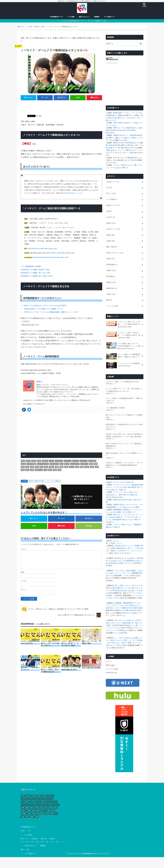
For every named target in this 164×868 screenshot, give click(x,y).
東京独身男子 (118, 520)
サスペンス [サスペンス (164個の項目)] (68, 461)
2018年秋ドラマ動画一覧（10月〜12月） (37, 276)
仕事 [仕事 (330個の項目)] (91, 464)
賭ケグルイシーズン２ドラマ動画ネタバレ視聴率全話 (124, 416)
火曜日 (110, 241)
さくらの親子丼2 (121, 633)
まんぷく (116, 541)
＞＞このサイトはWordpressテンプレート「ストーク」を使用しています (83, 21)
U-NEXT (111, 217)
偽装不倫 (130, 128)
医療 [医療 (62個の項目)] (96, 464)
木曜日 (111, 270)
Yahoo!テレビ (74, 193)
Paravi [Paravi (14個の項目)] (28, 461)
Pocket (39, 116)
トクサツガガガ (124, 605)
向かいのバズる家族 (131, 507)
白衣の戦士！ (129, 500)
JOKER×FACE (120, 546)
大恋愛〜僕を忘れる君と (133, 610)
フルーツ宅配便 (121, 608)
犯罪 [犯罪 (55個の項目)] (50, 470)
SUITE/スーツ (124, 551)
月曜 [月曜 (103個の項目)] (92, 467)
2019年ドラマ (113, 229)
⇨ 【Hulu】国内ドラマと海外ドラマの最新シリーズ (42, 309)
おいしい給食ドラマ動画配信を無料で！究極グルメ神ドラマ (124, 356)
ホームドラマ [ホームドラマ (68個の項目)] (75, 464)
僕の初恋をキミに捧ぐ (131, 625)
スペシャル (112, 306)
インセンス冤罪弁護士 (123, 623)
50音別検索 (112, 264)
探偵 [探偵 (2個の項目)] (61, 467)
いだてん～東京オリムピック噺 (125, 165)
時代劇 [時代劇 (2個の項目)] (87, 467)
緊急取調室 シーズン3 (116, 507)
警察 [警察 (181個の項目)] (55, 470)
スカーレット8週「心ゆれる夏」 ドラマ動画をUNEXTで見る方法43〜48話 (123, 335)
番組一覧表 (112, 247)
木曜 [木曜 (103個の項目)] (97, 467)
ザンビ (117, 570)
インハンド (133, 510)
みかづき (118, 620)
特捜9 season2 (118, 500)
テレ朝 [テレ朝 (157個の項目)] (23, 464)
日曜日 (25, 481)
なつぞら (116, 482)
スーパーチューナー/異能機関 (127, 573)
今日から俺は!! (122, 645)
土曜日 (111, 294)
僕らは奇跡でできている (123, 563)
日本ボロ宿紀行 (133, 608)
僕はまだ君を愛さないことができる (121, 118)
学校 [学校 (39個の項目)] (41, 467)
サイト (23, 589)
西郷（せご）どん (135, 643)
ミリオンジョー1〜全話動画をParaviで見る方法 (123, 365)
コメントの (112, 669)
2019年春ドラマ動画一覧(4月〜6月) (35, 270)
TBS (32, 481)
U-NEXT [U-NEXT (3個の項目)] (45, 461)
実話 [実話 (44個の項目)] (46, 467)
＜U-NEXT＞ (26, 321)
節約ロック (115, 551)
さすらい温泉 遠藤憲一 (129, 570)
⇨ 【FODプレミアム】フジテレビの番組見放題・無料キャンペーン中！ (50, 312)
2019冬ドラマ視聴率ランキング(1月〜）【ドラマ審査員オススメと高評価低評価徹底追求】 (124, 464)
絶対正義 (118, 625)
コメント (24, 549)
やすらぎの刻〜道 (127, 482)
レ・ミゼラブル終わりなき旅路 (126, 638)
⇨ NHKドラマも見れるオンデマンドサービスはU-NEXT (44, 306)
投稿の (110, 665)
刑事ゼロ (120, 588)
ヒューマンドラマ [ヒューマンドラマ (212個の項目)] (43, 464)
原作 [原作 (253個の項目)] (23, 467)
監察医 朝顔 (117, 113)
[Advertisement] (61, 106)
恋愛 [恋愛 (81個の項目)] (57, 467)
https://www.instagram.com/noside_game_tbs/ (51, 257)
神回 (59, 481)
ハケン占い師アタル (131, 588)
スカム (114, 125)
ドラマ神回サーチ (109, 17)
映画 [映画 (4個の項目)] (81, 467)
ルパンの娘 (122, 138)
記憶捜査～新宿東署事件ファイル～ (128, 603)
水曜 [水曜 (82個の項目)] (32, 470)
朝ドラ (111, 193)
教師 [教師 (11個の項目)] (66, 467)
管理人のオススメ (84, 17)
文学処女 (109, 565)
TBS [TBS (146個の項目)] (39, 461)
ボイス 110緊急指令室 (128, 157)
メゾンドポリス (112, 605)
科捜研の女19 (118, 135)
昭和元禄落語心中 (116, 610)
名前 (23, 572)
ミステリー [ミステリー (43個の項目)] (84, 464)
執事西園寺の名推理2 (121, 510)
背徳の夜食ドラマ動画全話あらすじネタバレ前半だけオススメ (124, 426)
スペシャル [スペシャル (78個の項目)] (84, 461)
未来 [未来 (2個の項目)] (23, 470)
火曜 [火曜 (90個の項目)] (45, 470)
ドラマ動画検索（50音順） (32, 266)
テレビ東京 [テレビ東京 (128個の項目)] (92, 461)
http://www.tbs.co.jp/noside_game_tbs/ (42, 248)
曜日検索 (111, 276)
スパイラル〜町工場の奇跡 (124, 487)
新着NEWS (112, 288)
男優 (22, 849)
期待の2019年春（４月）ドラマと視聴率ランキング (124, 454)
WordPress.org (111, 672)
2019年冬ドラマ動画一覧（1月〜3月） (36, 273)
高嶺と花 (123, 490)
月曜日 (110, 235)
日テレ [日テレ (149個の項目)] (71, 467)
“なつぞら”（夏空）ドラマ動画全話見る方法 (122, 382)
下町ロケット (111, 645)
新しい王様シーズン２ (114, 543)
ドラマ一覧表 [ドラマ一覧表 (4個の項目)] (31, 464)
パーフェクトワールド (121, 492)
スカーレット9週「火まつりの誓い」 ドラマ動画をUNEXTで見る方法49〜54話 (123, 324)
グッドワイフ (131, 640)
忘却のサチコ (126, 613)
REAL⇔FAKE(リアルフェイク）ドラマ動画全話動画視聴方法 (124, 445)
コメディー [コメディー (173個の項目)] (59, 461)
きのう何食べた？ (129, 512)
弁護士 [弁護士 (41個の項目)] (51, 467)
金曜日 (111, 282)
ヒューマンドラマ (49, 481)
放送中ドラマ (113, 205)
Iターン (126, 153)
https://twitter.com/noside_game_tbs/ (60, 253)
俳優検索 (97, 17)
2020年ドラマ (113, 182)
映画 (109, 300)
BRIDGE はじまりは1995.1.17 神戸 (128, 558)
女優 (109, 211)
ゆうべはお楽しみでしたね (116, 560)
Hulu (109, 187)
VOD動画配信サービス (56, 17)
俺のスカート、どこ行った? (123, 514)
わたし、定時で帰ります (121, 495)
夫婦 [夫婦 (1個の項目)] (32, 467)
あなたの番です (122, 167)
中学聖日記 (137, 563)
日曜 (38, 481)
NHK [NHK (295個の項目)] (23, 461)
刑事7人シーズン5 (120, 128)
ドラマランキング (112, 63)
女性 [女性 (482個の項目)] (37, 467)
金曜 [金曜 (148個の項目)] (59, 470)
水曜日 (110, 259)
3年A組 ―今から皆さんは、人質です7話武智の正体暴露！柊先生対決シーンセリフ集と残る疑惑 (124, 435)
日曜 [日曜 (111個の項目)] (77, 467)
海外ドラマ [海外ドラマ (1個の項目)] (39, 470)
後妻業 (129, 560)
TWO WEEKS (118, 123)
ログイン (109, 661)
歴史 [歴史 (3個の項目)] (27, 470)
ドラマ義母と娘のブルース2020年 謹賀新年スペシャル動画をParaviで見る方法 (123, 346)
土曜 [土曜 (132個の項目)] (27, 467)
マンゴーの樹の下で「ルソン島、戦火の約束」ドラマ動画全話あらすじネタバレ (124, 390)
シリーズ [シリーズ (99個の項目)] (76, 461)
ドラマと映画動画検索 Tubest (87, 854)
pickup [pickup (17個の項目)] (34, 461)
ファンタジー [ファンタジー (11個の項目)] (54, 464)
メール (24, 581)
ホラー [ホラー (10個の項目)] (67, 464)
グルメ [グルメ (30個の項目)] (51, 461)
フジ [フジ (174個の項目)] (62, 464)
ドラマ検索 (71, 17)
